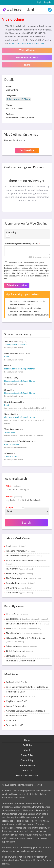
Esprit (16, 546)
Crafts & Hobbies (12, 444)
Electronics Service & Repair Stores (20, 369)
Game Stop (9, 414)
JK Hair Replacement (19, 651)
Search (26, 523)
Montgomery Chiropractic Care (20, 696)
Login (40, 2)
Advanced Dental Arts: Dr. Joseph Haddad (25, 711)
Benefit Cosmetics (12, 402)
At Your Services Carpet (17, 716)
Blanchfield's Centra (24, 633)
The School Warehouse (24, 578)
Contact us (27, 770)
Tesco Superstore (12, 429)
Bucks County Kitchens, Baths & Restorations (27, 687)
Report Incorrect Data (27, 58)
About (27, 750)
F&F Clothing (19, 569)
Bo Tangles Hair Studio (16, 682)
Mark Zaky (11, 720)
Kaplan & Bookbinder (16, 706)
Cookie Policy (27, 760)
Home (27, 740)
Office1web (21, 646)
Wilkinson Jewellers (13, 342)
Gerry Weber (19, 593)
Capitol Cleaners (27, 619)
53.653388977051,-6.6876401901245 (26, 44)
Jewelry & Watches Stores (16, 345)
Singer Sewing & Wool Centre (17, 441)
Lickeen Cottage (17, 614)
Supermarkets (10, 432)
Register (48, 2)
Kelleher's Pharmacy (21, 551)
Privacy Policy (27, 755)
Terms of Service (27, 765)
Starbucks (16, 656)
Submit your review (17, 285)
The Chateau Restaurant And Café (27, 624)
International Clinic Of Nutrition (21, 661)
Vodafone (9, 378)
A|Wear (8, 453)
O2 (6, 366)
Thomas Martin (23, 628)
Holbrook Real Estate (16, 692)
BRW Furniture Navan (14, 354)
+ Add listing (27, 745)
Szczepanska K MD (15, 725)
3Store (7, 390)
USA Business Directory (27, 776)
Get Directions (27, 150)
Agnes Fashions (21, 583)
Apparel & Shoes (22, 99)
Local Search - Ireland (20, 10)
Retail (9, 99)
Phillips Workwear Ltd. (24, 556)
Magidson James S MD (17, 701)
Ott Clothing (19, 588)
